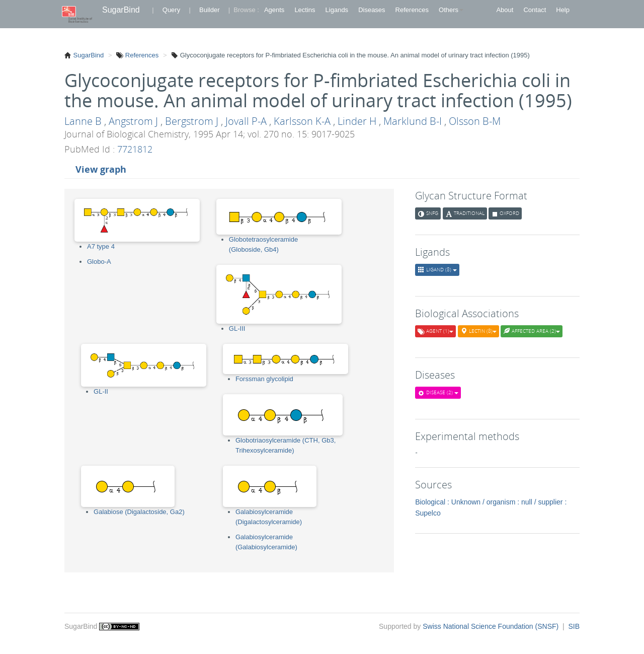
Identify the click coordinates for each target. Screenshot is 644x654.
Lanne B (83, 121)
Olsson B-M (475, 121)
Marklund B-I (413, 121)
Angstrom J (133, 121)
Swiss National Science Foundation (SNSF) (492, 626)
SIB (574, 626)
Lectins (305, 10)
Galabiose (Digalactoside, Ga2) (139, 512)
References (412, 10)
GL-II (101, 391)
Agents (274, 10)
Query (171, 10)
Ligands (337, 10)
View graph (101, 169)
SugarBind (121, 10)
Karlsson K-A (302, 121)
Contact (535, 10)
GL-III (237, 329)
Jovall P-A (246, 121)
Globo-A (99, 262)
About (505, 10)
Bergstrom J (192, 121)
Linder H (357, 121)
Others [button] (451, 10)
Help (563, 10)
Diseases (372, 10)
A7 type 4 (101, 246)
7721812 (135, 149)
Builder (209, 10)
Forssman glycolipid (264, 379)
